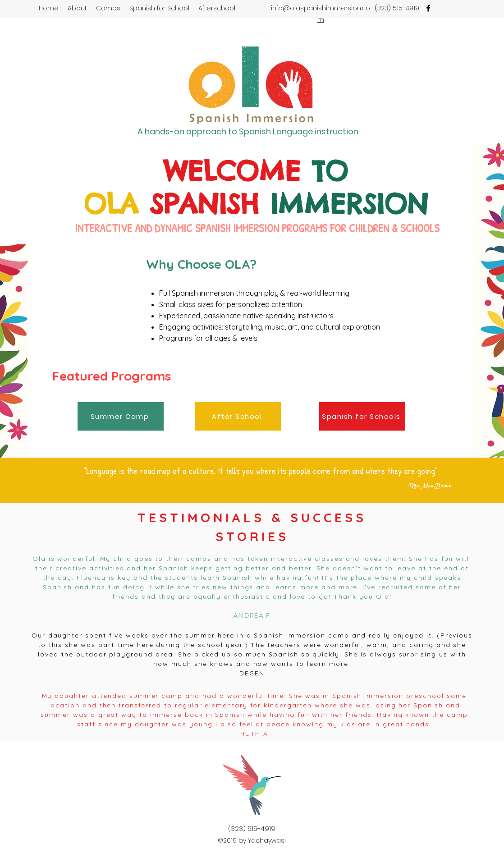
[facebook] (428, 8)
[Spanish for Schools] (362, 416)
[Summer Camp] (121, 416)
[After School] (238, 416)
